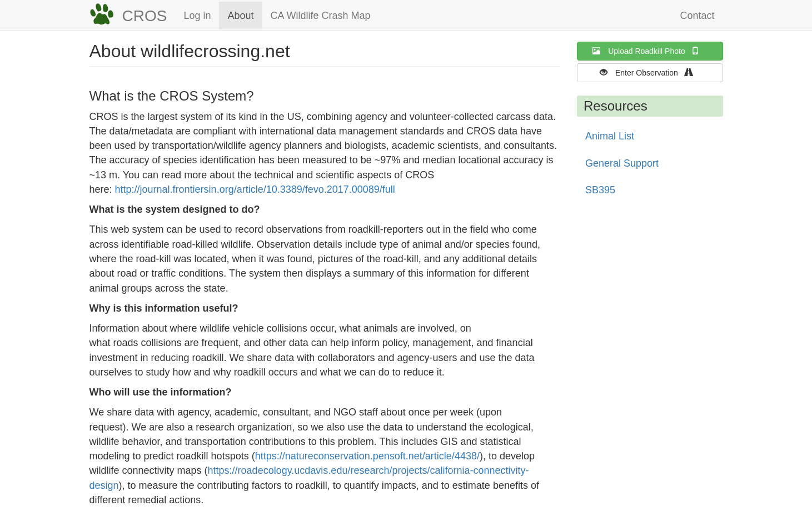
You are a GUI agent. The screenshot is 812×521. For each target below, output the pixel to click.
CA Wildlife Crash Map (321, 16)
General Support (622, 163)
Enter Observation (650, 72)
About (240, 16)
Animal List (610, 136)
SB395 (600, 190)
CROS (145, 16)
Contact (697, 16)
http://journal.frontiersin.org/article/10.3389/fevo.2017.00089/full (255, 189)
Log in (197, 16)
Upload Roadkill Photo (650, 51)
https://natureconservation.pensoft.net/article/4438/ (367, 456)
